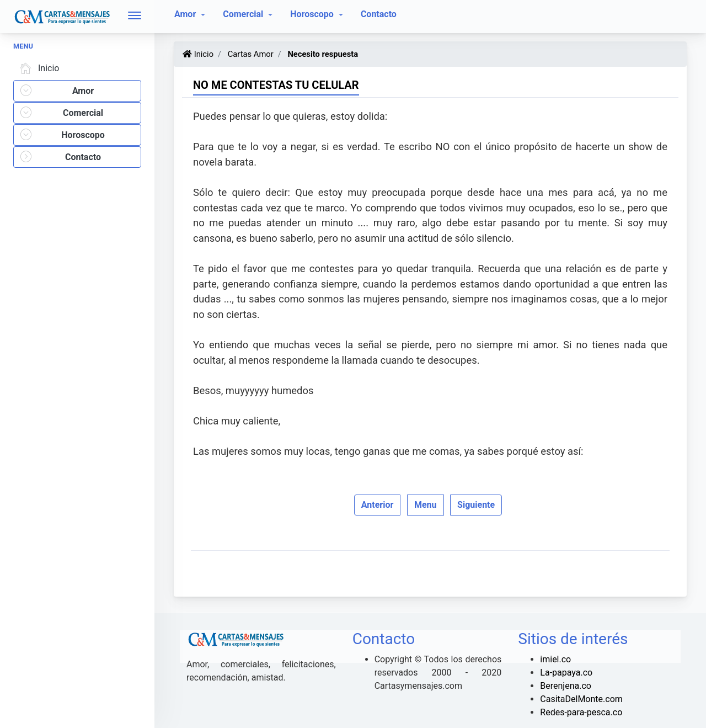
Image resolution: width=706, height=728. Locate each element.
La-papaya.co (566, 673)
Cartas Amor (250, 54)
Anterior (378, 505)
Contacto (379, 14)
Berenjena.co (566, 686)
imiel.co (555, 659)
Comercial (244, 14)
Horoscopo (313, 14)
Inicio (38, 68)
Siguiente (476, 505)
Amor (186, 14)
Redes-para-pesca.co (581, 712)
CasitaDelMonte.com (581, 699)
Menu (426, 505)
